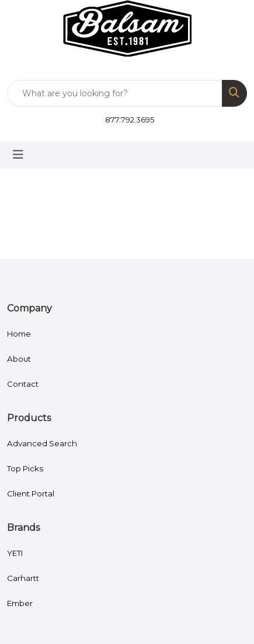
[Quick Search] (115, 93)
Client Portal (31, 494)
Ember (20, 603)
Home (19, 334)
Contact (23, 384)
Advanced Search (42, 443)
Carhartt (23, 578)
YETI (15, 553)
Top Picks (25, 468)
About (19, 359)
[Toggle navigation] (18, 155)
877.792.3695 (130, 120)
